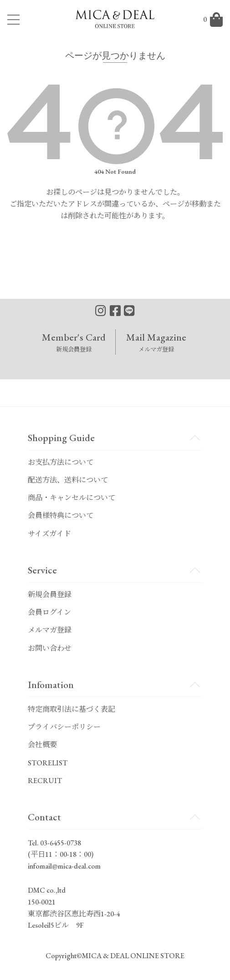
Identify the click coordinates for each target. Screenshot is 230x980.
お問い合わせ (50, 648)
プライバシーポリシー (64, 727)
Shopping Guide (61, 437)
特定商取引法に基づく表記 (72, 709)
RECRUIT (45, 781)
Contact (44, 817)
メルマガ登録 (50, 630)
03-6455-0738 (61, 843)
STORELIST (48, 763)
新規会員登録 (50, 595)
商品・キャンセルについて (72, 498)
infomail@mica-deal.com (64, 866)
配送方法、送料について (68, 480)
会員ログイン (49, 612)
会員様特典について (61, 515)
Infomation (51, 684)
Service (42, 570)
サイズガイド (49, 534)
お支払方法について (61, 462)
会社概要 (42, 745)
